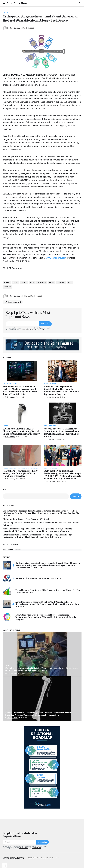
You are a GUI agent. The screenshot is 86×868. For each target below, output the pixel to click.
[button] (4, 3)
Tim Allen (10, 673)
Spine (8, 665)
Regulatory (53, 426)
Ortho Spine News (17, 3)
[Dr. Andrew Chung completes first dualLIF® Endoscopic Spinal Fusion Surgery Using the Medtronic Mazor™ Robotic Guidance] (42, 654)
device (15, 282)
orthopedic (42, 282)
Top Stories (13, 384)
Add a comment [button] (14, 302)
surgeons (61, 282)
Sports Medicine (23, 468)
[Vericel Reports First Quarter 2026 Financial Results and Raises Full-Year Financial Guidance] (7, 591)
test (70, 282)
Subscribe (45, 324)
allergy (7, 282)
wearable (7, 287)
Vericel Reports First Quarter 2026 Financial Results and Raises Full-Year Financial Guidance (41, 524)
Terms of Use (39, 329)
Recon (6, 13)
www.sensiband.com (56, 258)
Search (6, 489)
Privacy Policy (26, 329)
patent (52, 282)
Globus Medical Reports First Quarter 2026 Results (27, 519)
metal (32, 282)
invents (24, 282)
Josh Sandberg (12, 718)
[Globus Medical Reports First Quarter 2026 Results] (7, 578)
